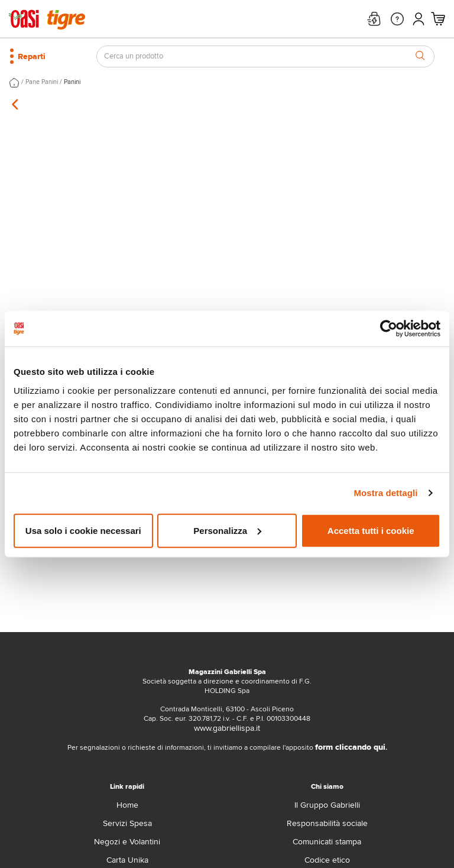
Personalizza (227, 530)
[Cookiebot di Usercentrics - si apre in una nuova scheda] (389, 329)
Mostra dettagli (385, 493)
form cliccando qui (350, 747)
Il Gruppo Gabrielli (327, 805)
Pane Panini (42, 82)
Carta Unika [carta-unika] (127, 860)
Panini (72, 82)
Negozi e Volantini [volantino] (127, 842)
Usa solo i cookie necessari (83, 530)
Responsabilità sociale (327, 823)
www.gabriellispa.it (227, 728)
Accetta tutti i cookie (371, 530)
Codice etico (327, 860)
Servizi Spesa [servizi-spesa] (127, 823)
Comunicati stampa (327, 842)
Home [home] (127, 805)
